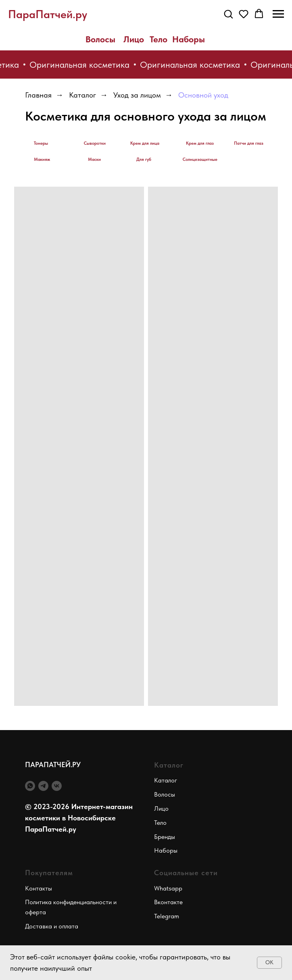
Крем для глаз (200, 143)
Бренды (165, 837)
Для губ (144, 159)
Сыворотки (95, 143)
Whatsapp (168, 888)
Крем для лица (145, 143)
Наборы (189, 39)
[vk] (57, 786)
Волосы (100, 39)
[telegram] (43, 786)
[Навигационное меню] (278, 14)
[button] (228, 14)
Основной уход (203, 95)
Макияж (42, 159)
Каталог (82, 95)
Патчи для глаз (249, 143)
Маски (94, 159)
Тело (159, 39)
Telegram (167, 916)
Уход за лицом (137, 95)
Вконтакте (168, 902)
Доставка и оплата (52, 926)
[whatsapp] (30, 786)
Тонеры (41, 143)
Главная (38, 95)
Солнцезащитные (200, 159)
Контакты (39, 888)
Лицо (134, 39)
